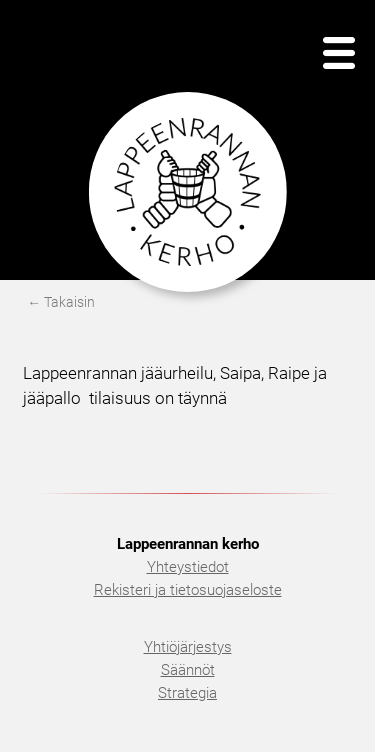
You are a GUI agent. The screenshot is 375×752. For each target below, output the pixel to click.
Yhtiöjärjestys (188, 647)
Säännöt (188, 670)
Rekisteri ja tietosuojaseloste (188, 590)
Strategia (187, 693)
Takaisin (69, 302)
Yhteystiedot (188, 567)
